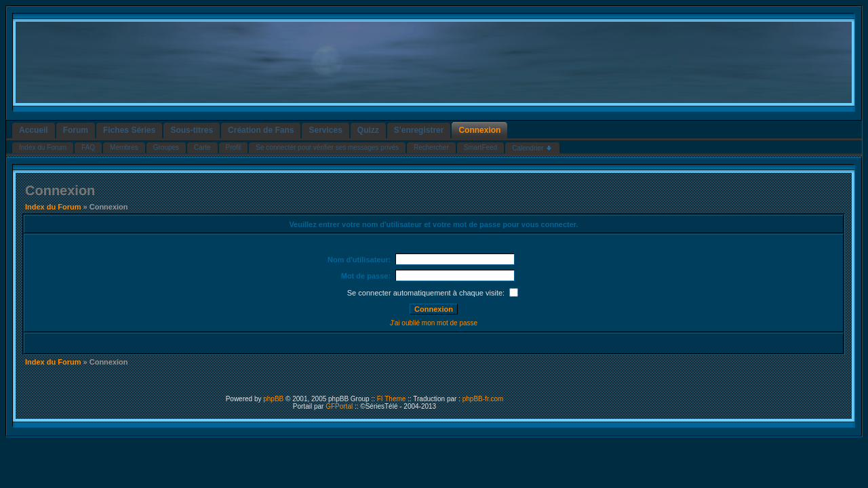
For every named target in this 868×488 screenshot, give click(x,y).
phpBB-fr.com (483, 399)
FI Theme (392, 399)
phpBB (273, 399)
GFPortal (339, 406)
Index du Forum (53, 207)
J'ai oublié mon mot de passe (434, 323)
